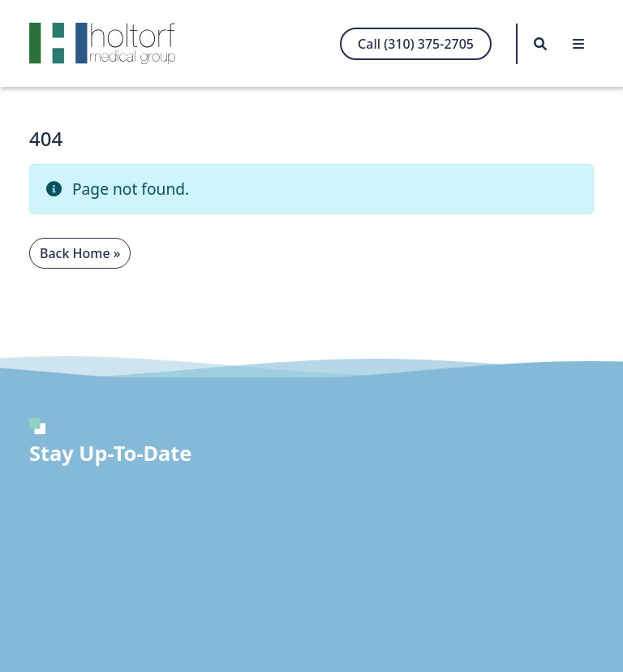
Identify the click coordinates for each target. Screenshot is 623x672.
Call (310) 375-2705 (416, 44)
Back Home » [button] (80, 253)
